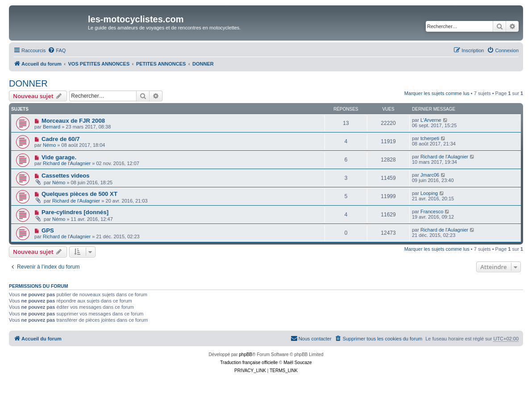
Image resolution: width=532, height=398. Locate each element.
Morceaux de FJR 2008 (73, 121)
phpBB (245, 354)
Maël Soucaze (297, 363)
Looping (429, 193)
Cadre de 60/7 (61, 139)
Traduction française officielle (249, 363)
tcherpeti (430, 138)
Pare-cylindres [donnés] (75, 212)
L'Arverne (431, 120)
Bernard (52, 127)
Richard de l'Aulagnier (67, 163)
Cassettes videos (66, 176)
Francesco (432, 211)
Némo (49, 145)
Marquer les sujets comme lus (437, 93)
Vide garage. (59, 157)
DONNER (28, 83)
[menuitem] (57, 50)
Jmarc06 (430, 175)
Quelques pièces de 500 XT (79, 194)
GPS (48, 230)
